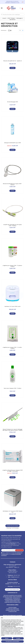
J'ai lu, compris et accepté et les (12, 554)
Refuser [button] (7, 638)
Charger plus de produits (12, 526)
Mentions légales (13, 607)
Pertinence (4, 30)
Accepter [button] (18, 638)
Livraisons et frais (12, 611)
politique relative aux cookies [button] (10, 626)
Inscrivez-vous (19, 550)
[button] (13, 590)
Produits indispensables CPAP (12, 601)
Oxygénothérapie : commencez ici (12, 599)
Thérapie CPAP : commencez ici (12, 598)
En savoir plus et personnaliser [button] (12, 641)
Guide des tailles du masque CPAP (13, 602)
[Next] (23, 30)
